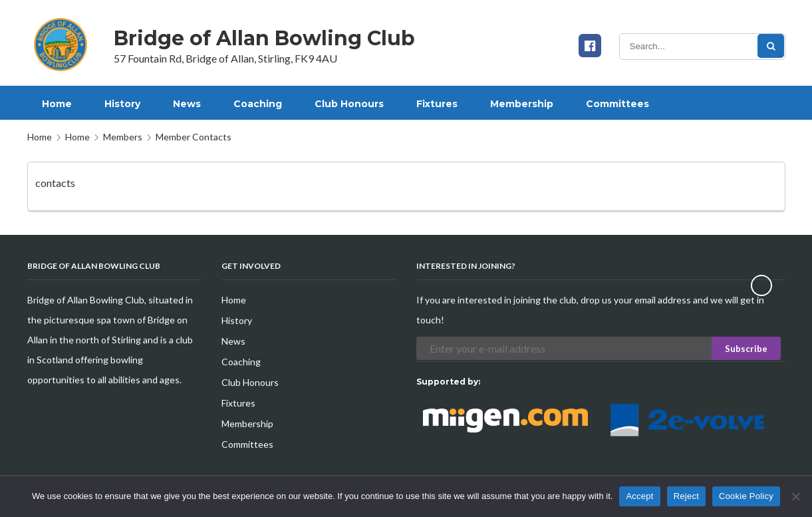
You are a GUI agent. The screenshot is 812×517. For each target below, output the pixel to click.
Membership (247, 424)
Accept (639, 496)
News (233, 341)
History (237, 320)
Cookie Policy (746, 496)
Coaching (241, 362)
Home (40, 137)
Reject (686, 496)
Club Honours (250, 382)
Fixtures (238, 403)
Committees (247, 444)
